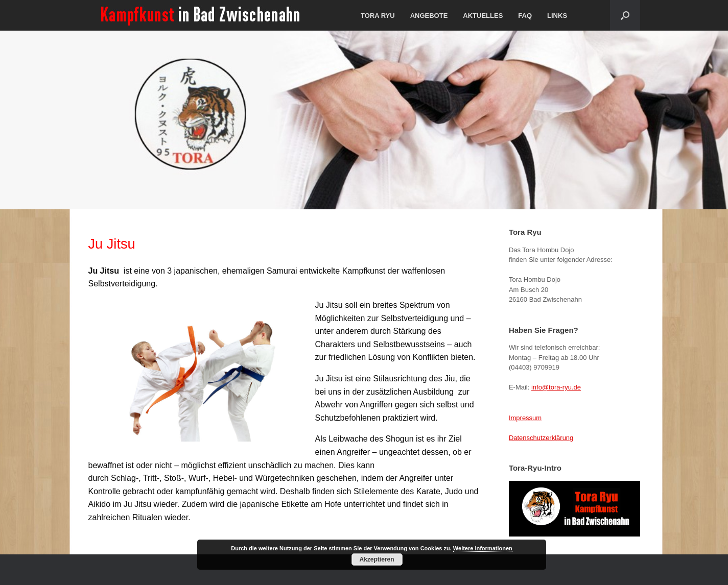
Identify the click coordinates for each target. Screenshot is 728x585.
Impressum (525, 418)
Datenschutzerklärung (541, 438)
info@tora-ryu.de (556, 387)
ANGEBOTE (429, 16)
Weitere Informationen (483, 548)
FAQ (525, 16)
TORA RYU (378, 16)
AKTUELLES (483, 16)
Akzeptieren (377, 559)
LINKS (557, 16)
